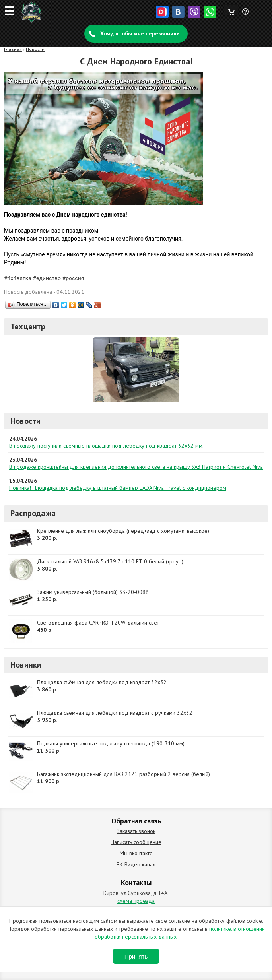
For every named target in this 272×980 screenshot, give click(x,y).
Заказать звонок (136, 831)
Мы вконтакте (136, 853)
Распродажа (33, 513)
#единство (47, 278)
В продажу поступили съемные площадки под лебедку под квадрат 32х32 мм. (106, 446)
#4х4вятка (18, 278)
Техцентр (28, 326)
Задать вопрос (246, 15)
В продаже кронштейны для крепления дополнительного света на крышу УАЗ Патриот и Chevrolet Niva (136, 467)
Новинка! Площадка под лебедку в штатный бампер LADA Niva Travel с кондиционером (118, 488)
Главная (13, 49)
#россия (73, 278)
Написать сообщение (136, 842)
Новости (35, 49)
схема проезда (136, 901)
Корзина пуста (231, 10)
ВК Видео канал (136, 864)
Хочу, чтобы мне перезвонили (140, 33)
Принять (136, 956)
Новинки (26, 665)
